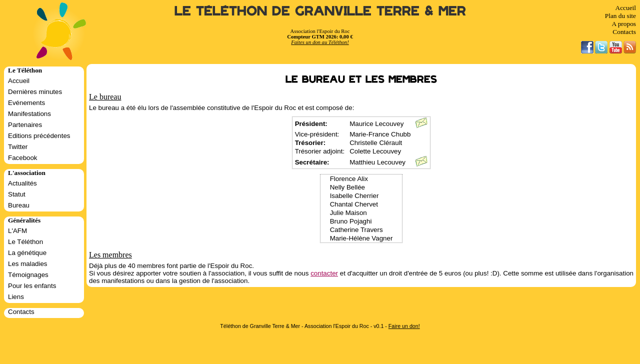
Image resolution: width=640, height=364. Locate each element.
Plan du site (620, 16)
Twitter (18, 147)
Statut (17, 194)
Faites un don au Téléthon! (320, 42)
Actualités (22, 183)
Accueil (626, 8)
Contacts (624, 32)
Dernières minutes (35, 92)
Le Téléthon (25, 242)
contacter (324, 273)
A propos (624, 24)
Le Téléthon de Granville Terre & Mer (320, 11)
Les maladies (28, 264)
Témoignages (28, 275)
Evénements (26, 103)
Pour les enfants (32, 286)
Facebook (23, 158)
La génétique (27, 253)
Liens (16, 297)
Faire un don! (404, 326)
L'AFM (17, 231)
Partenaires (25, 125)
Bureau (19, 205)
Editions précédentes (39, 136)
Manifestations (29, 114)
